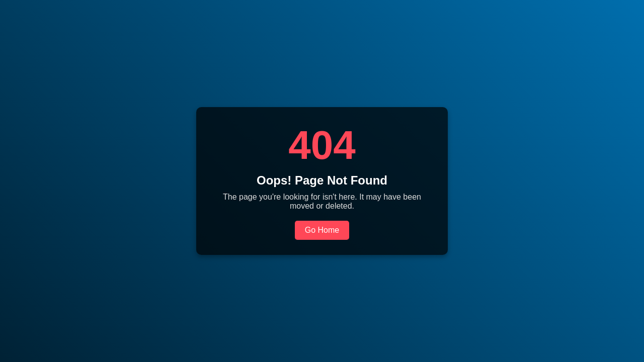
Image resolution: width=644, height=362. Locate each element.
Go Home (322, 230)
